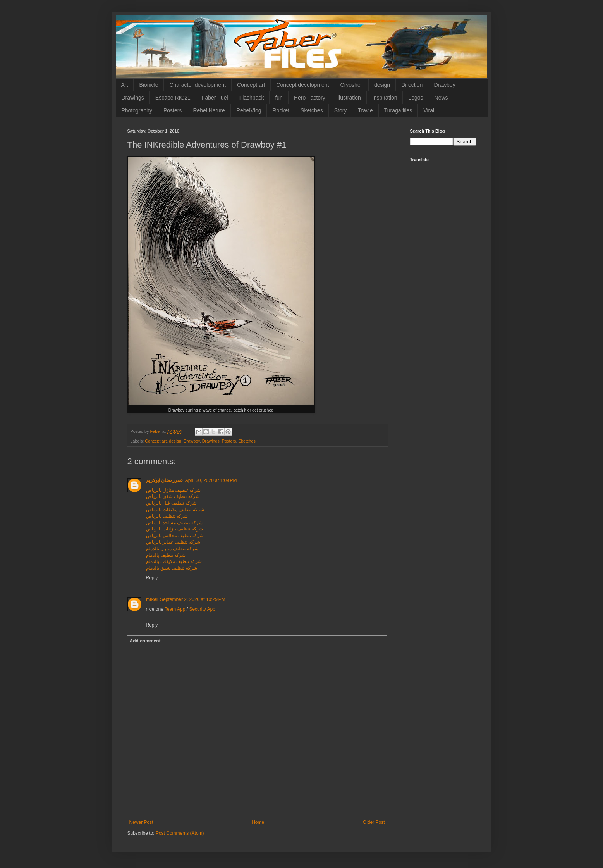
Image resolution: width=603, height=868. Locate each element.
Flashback (252, 98)
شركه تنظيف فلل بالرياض (171, 503)
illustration (349, 98)
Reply (152, 578)
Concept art (251, 85)
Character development (198, 85)
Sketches (312, 110)
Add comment (145, 641)
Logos (416, 98)
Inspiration (385, 98)
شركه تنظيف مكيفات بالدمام (174, 561)
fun (279, 98)
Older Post (374, 822)
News (441, 98)
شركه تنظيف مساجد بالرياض (174, 523)
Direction (412, 85)
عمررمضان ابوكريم (164, 480)
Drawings (133, 98)
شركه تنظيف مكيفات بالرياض (175, 510)
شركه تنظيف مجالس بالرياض (175, 536)
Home (258, 822)
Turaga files (398, 110)
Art (125, 85)
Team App (175, 609)
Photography (137, 110)
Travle (365, 110)
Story (341, 110)
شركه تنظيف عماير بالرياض (173, 542)
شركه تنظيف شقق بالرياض (173, 496)
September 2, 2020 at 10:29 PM (192, 599)
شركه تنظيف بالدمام (166, 555)
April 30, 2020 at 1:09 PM (211, 480)
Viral (429, 110)
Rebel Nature (209, 110)
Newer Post (141, 822)
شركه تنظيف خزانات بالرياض (174, 529)
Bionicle (149, 85)
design (382, 85)
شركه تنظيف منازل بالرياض (173, 490)
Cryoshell (352, 85)
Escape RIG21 (173, 98)
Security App (202, 609)
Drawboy (444, 85)
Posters (173, 110)
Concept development (302, 85)
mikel (152, 599)
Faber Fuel (215, 98)
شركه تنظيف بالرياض (167, 516)
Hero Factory (310, 98)
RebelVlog (249, 110)
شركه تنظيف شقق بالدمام (172, 568)
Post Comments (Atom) (180, 833)
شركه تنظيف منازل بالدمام (172, 549)
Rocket (281, 110)
